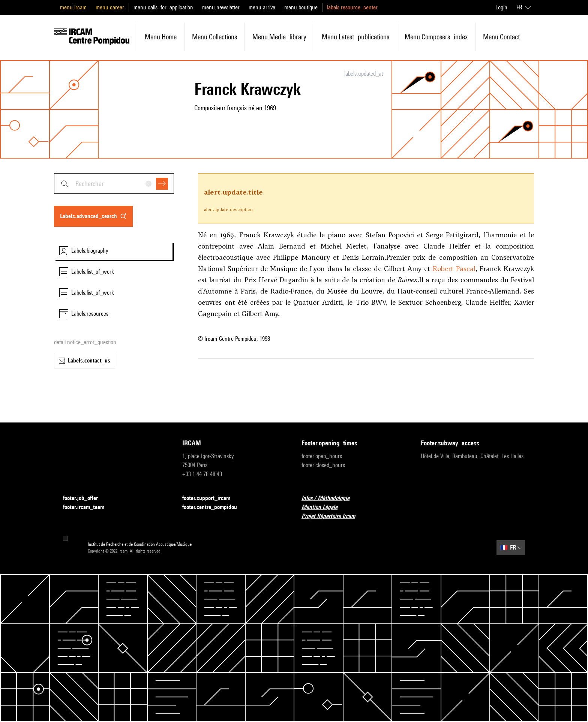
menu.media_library (279, 37)
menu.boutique (301, 7)
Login (501, 7)
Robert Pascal (454, 269)
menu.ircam (73, 7)
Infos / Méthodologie (330, 498)
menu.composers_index (436, 37)
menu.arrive (262, 7)
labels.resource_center (352, 7)
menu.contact (501, 37)
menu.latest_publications (355, 37)
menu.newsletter (221, 7)
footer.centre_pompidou (214, 507)
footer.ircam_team (88, 507)
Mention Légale (324, 507)
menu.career (110, 7)
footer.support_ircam (211, 498)
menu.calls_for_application (163, 7)
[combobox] (114, 183)
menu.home (161, 37)
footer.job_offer (85, 498)
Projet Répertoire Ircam (333, 516)
